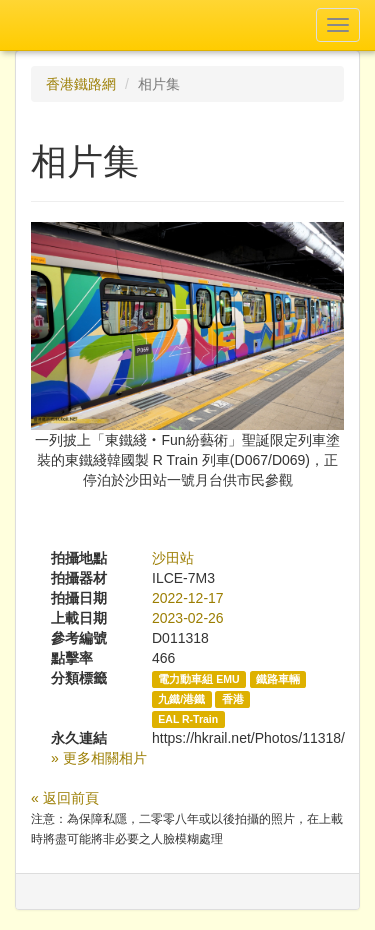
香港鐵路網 (81, 84)
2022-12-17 (188, 598)
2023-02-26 (188, 618)
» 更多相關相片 (99, 758)
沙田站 (173, 558)
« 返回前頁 (65, 798)
